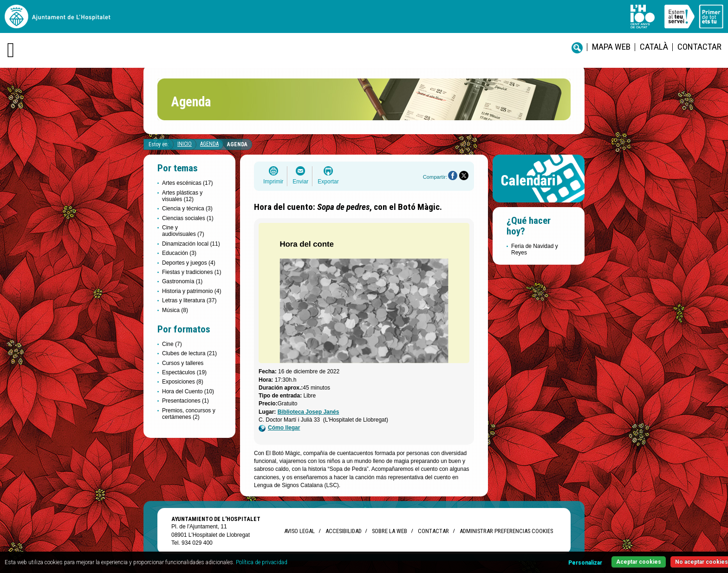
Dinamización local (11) (191, 244)
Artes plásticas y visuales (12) (182, 196)
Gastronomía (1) (182, 281)
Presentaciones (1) (185, 401)
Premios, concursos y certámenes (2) (189, 414)
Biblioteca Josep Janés (309, 412)
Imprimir (273, 182)
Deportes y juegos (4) (189, 263)
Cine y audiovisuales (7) (183, 231)
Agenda (209, 144)
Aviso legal (299, 531)
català (654, 47)
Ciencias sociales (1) (188, 218)
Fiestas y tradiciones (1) (192, 272)
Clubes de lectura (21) (189, 353)
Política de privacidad (262, 562)
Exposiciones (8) (183, 382)
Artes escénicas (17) (187, 183)
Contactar (699, 47)
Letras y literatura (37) (189, 300)
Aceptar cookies (639, 562)
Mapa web (611, 47)
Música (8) (175, 310)
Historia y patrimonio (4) (192, 291)
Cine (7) (172, 344)
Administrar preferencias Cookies (506, 531)
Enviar (300, 182)
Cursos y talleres (183, 363)
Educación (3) (179, 253)
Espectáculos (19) (184, 372)
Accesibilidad (343, 531)
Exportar (328, 182)
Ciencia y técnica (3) (187, 208)
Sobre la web (390, 531)
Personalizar (585, 563)
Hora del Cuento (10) (188, 391)
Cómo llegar (279, 428)
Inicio (185, 144)
